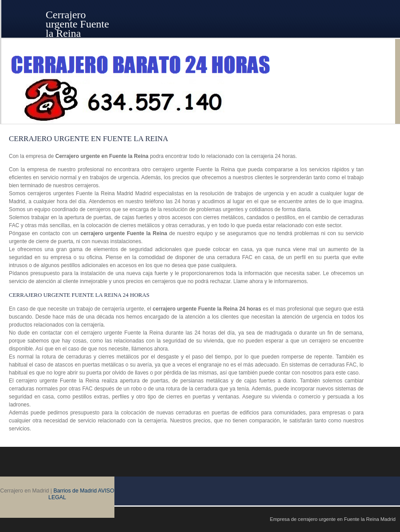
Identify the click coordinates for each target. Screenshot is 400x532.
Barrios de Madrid (75, 491)
